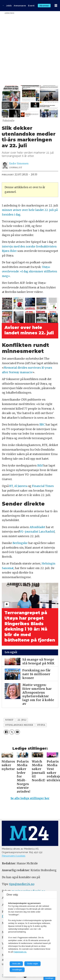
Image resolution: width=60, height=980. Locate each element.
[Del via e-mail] (17, 732)
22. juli (22, 720)
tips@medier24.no (22, 884)
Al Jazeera (21, 486)
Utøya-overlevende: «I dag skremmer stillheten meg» (30, 272)
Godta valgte (32, 964)
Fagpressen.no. (20, 952)
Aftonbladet (37, 527)
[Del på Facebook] (6, 732)
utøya (41, 725)
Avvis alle (16, 964)
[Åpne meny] (56, 6)
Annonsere (20, 6)
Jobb (9, 6)
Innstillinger (49, 978)
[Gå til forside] (3, 6)
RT (11, 486)
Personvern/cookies (14, 856)
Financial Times (43, 486)
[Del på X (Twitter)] (12, 732)
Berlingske (20, 543)
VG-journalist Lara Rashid (37, 532)
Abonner (44, 6)
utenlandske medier (19, 725)
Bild (40, 466)
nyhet (9, 720)
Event (31, 6)
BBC (42, 425)
